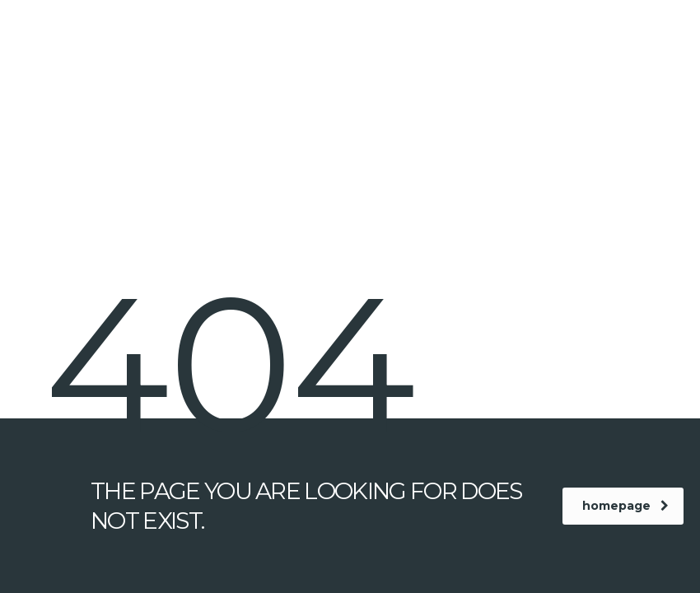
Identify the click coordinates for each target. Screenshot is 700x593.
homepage (625, 506)
